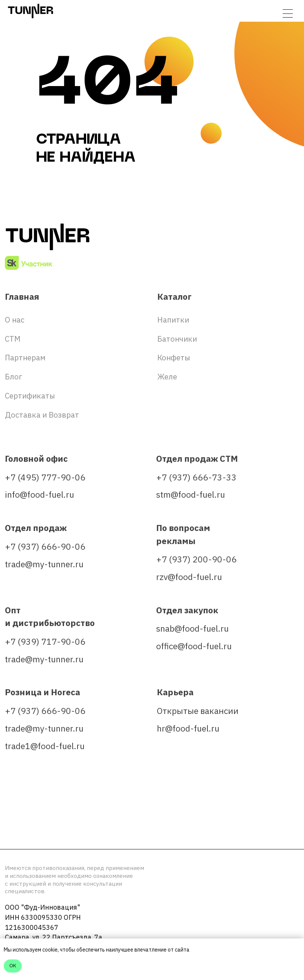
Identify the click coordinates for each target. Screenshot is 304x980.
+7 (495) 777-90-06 (45, 477)
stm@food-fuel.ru (191, 494)
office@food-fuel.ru (194, 646)
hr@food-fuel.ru (188, 728)
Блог (13, 377)
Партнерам (25, 358)
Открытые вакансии (198, 711)
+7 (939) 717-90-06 (45, 642)
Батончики (177, 339)
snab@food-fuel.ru (192, 628)
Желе (167, 377)
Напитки (173, 320)
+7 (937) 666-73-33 (196, 477)
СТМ (13, 339)
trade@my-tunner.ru (44, 564)
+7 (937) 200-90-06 (196, 559)
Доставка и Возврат (42, 415)
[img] (14, 819)
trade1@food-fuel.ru (45, 746)
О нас (15, 320)
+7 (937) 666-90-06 (45, 547)
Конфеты (174, 358)
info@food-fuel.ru (39, 494)
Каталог (174, 297)
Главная (22, 297)
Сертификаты (30, 396)
